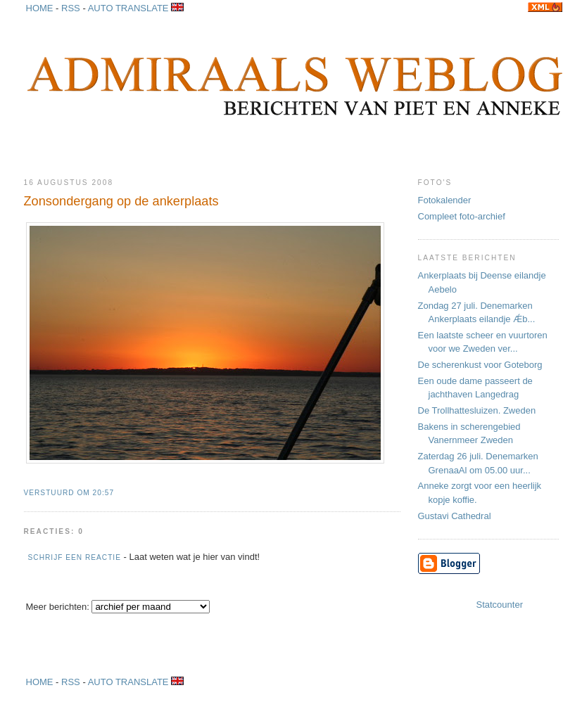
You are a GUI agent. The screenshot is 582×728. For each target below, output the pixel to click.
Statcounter (500, 605)
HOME (40, 682)
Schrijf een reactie (75, 557)
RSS (71, 682)
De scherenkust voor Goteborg (480, 365)
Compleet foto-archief (462, 216)
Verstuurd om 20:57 (69, 493)
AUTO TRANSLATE (136, 682)
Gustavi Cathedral (455, 516)
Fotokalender (445, 200)
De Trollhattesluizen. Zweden (477, 410)
